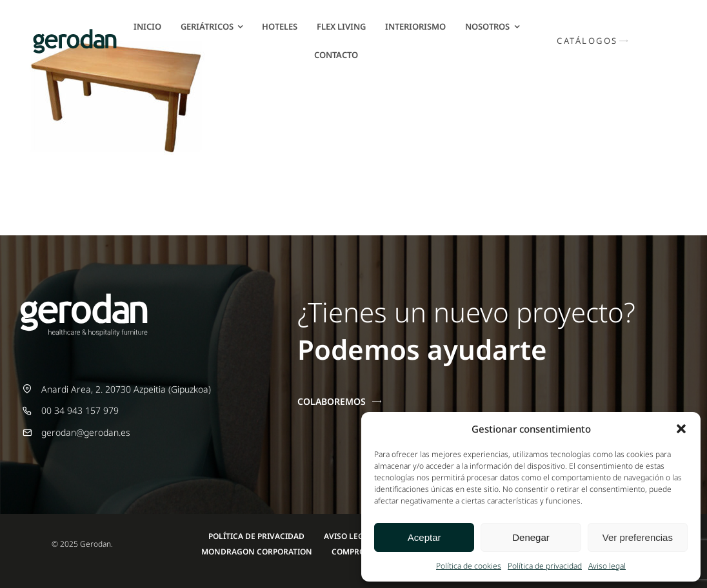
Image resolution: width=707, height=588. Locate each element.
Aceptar (424, 537)
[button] (681, 429)
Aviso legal (607, 566)
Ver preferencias (638, 537)
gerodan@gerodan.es (86, 432)
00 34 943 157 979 (80, 410)
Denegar (531, 537)
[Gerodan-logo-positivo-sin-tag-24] (75, 33)
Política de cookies (469, 566)
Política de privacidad (545, 566)
